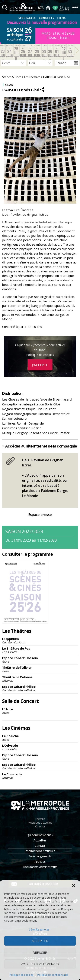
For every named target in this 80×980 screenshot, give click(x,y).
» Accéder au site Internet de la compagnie (40, 446)
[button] (74, 886)
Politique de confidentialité (53, 975)
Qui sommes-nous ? (40, 835)
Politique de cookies (21, 975)
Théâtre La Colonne (40, 679)
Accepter (40, 941)
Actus (41, 8)
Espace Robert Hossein (40, 660)
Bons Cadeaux (48, 8)
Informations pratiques (40, 851)
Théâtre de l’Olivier (40, 669)
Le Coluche (40, 738)
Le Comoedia (40, 776)
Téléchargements (40, 856)
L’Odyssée (40, 747)
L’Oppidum (40, 640)
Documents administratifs (40, 867)
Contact (40, 846)
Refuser (40, 952)
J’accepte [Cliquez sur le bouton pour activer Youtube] (40, 365)
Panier (67, 8)
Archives (40, 862)
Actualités (40, 840)
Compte (61, 8)
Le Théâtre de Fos (40, 650)
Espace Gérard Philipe (40, 688)
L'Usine (40, 711)
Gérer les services (39, 930)
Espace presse (40, 515)
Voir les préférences (40, 964)
